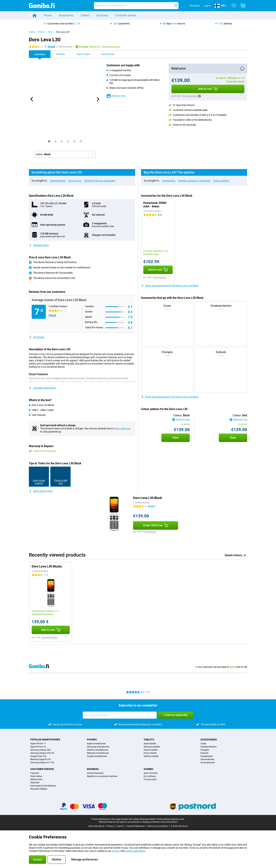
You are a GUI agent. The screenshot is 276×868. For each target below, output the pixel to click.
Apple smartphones (96, 744)
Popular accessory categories (194, 181)
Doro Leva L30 (63, 32)
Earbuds (204, 753)
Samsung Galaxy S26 (40, 750)
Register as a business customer (102, 776)
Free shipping (160, 277)
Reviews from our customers (100, 181)
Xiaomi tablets (151, 750)
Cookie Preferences (135, 826)
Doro (50, 32)
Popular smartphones (45, 740)
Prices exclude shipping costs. (170, 819)
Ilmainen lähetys (49, 638)
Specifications (58, 181)
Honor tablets (150, 753)
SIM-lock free (116, 96)
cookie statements (135, 851)
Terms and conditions (158, 826)
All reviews (37, 337)
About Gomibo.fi (96, 826)
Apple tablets (150, 744)
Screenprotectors (208, 747)
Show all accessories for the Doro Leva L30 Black (170, 286)
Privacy (110, 826)
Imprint (120, 826)
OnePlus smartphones (98, 750)
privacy (116, 851)
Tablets (85, 15)
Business (102, 15)
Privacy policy (150, 779)
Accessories (66, 15)
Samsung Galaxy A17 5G (42, 763)
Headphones (207, 756)
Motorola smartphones (98, 753)
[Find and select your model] (136, 6)
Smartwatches (207, 759)
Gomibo (148, 769)
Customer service (126, 15)
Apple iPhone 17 (38, 744)
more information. (169, 822)
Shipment (35, 783)
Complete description (43, 388)
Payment (35, 773)
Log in (207, 6)
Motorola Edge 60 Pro (41, 759)
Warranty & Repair (39, 789)
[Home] (34, 15)
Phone (48, 15)
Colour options (221, 181)
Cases (203, 744)
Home (32, 32)
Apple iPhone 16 (38, 747)
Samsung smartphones (98, 747)
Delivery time (36, 779)
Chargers (205, 750)
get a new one (123, 428)
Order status (36, 776)
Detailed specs (39, 245)
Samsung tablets (152, 747)
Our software (150, 776)
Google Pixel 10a (38, 756)
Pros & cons (75, 181)
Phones (92, 740)
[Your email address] (120, 715)
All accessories (208, 763)
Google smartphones (97, 756)
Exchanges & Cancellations (43, 786)
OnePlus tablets (151, 756)
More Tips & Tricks (41, 491)
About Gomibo (151, 773)
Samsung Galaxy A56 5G (42, 753)
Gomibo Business (95, 773)
